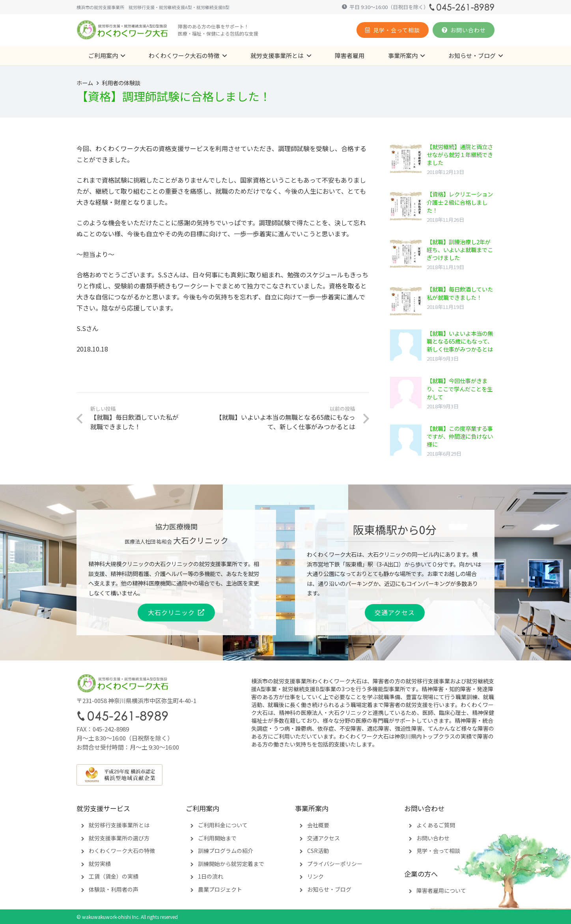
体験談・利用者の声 (114, 889)
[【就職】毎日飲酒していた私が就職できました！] (406, 301)
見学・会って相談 (438, 851)
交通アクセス (324, 838)
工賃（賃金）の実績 (114, 876)
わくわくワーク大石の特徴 (122, 851)
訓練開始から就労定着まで (231, 864)
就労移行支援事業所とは (119, 825)
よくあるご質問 (436, 825)
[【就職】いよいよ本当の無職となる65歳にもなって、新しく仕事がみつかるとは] (406, 345)
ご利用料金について (223, 825)
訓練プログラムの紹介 (226, 851)
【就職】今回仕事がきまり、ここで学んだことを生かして (460, 388)
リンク (315, 876)
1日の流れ (211, 876)
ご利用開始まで (217, 838)
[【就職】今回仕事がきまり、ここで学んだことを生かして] (406, 393)
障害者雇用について (441, 890)
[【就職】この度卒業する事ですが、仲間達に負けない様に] (406, 440)
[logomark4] (123, 30)
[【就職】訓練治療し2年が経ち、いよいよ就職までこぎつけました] (406, 254)
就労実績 (100, 864)
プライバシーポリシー (335, 864)
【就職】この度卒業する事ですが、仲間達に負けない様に (460, 436)
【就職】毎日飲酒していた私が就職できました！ (460, 293)
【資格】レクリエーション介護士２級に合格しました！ (460, 202)
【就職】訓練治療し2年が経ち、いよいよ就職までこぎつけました (460, 250)
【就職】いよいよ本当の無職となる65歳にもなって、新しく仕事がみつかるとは (460, 341)
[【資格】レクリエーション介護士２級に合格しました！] (406, 206)
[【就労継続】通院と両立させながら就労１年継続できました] (406, 159)
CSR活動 (318, 851)
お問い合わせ (433, 838)
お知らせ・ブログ (329, 889)
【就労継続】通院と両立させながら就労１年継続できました (460, 154)
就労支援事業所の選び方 (119, 838)
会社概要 (318, 825)
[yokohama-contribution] (285, 775)
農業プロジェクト (220, 889)
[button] (121, 56)
